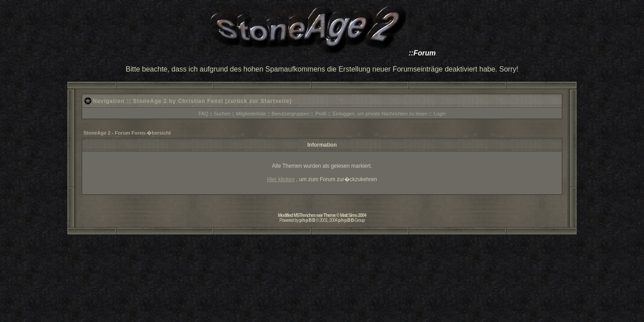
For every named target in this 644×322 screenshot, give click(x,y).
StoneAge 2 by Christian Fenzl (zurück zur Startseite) (212, 101)
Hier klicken (281, 179)
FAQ (203, 114)
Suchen (222, 114)
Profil (321, 114)
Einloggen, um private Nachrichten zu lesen (380, 114)
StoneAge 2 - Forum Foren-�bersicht (127, 133)
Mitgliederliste (251, 114)
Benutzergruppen (290, 114)
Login (439, 114)
